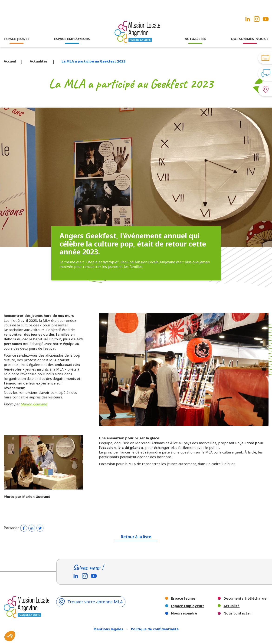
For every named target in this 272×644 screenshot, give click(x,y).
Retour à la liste (136, 537)
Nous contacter (237, 613)
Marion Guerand (34, 404)
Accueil (10, 61)
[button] (10, 636)
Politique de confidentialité (155, 629)
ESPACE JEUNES (17, 39)
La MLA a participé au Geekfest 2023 (93, 61)
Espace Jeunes (183, 598)
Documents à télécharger (246, 598)
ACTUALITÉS (195, 39)
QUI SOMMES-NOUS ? (250, 39)
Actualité (231, 606)
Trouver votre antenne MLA (91, 602)
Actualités (39, 61)
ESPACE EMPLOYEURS (72, 39)
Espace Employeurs (188, 606)
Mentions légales (109, 629)
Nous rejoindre (184, 613)
